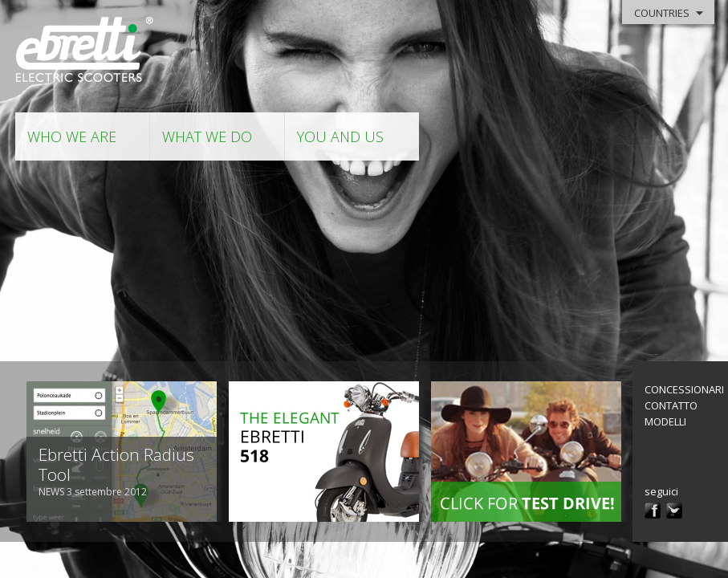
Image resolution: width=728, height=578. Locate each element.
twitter (674, 511)
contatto (671, 405)
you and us (340, 136)
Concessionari (684, 389)
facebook (653, 511)
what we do (207, 136)
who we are (72, 136)
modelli (665, 421)
